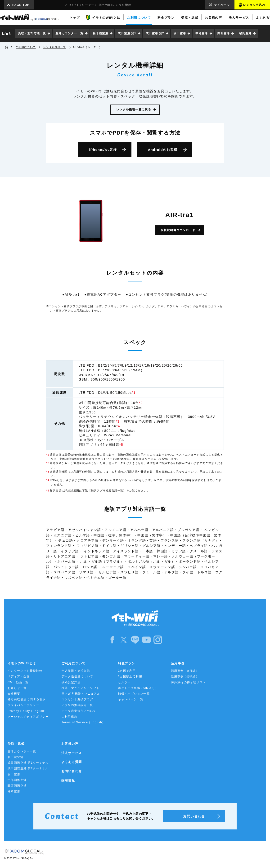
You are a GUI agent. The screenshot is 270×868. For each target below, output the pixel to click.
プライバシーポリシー (23, 705)
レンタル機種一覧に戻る (134, 110)
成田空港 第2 (155, 33)
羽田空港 (180, 33)
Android (163, 150)
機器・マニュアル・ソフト (81, 688)
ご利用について (26, 47)
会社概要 (14, 694)
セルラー (124, 682)
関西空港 (224, 33)
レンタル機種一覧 (55, 47)
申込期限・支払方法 (76, 671)
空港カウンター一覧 (69, 33)
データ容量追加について (79, 711)
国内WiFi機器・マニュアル (81, 694)
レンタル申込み (254, 5)
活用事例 (178, 663)
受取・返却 (16, 744)
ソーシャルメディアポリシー (28, 717)
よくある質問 (72, 762)
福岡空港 (245, 33)
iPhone (103, 150)
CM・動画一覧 (18, 682)
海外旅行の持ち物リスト (188, 682)
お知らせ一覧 (17, 688)
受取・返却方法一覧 (32, 33)
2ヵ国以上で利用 (130, 676)
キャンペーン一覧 (131, 699)
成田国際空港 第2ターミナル (28, 768)
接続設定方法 (71, 682)
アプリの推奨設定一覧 (77, 705)
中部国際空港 (17, 780)
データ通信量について (77, 676)
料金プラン (126, 663)
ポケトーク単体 (138, 688)
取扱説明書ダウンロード (178, 230)
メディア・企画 (19, 676)
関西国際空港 (17, 786)
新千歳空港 (101, 33)
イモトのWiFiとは (22, 663)
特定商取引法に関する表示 (27, 699)
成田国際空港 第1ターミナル (28, 763)
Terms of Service (83, 722)
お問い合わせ (72, 771)
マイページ (222, 5)
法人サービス (72, 753)
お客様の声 (70, 744)
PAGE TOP (21, 5)
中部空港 (202, 33)
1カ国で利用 (127, 671)
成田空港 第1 (127, 33)
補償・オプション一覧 (134, 694)
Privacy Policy (27, 711)
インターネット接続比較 (25, 671)
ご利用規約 (70, 717)
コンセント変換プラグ (77, 699)
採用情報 (68, 780)
